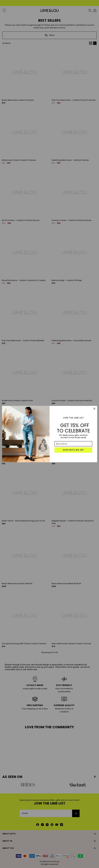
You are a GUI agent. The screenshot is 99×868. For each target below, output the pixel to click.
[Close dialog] (94, 409)
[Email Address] (73, 444)
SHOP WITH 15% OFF (73, 450)
